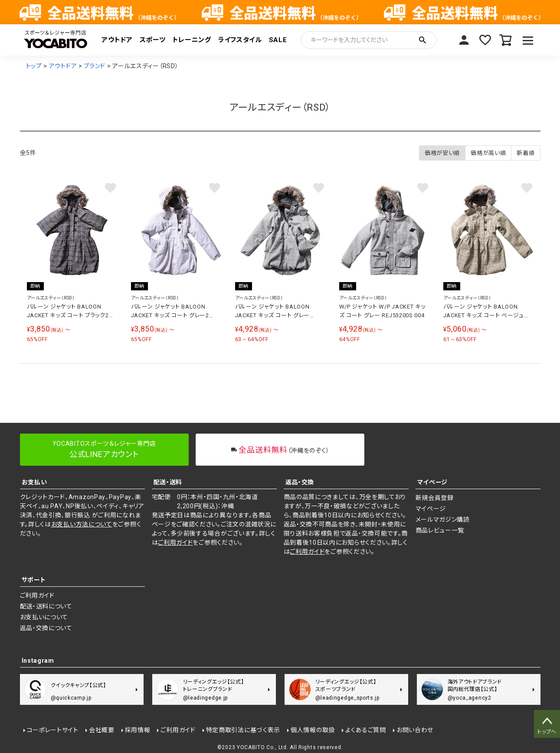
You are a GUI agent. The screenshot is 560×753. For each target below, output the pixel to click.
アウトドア (117, 40)
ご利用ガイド (175, 543)
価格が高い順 (488, 153)
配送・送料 (168, 482)
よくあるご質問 (366, 730)
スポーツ (153, 40)
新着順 (526, 153)
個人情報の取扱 (313, 730)
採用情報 (138, 730)
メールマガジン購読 (443, 520)
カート (506, 40)
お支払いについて (44, 617)
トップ (34, 66)
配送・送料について (46, 606)
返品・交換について (46, 628)
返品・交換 (300, 482)
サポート (34, 580)
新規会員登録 (435, 498)
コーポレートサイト (53, 730)
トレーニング (192, 40)
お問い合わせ (415, 730)
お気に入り (485, 40)
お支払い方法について (82, 524)
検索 (422, 40)
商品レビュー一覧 (440, 530)
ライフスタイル (240, 40)
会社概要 (102, 730)
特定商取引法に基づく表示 (243, 730)
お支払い (34, 482)
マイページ (464, 40)
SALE (278, 40)
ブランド (95, 66)
